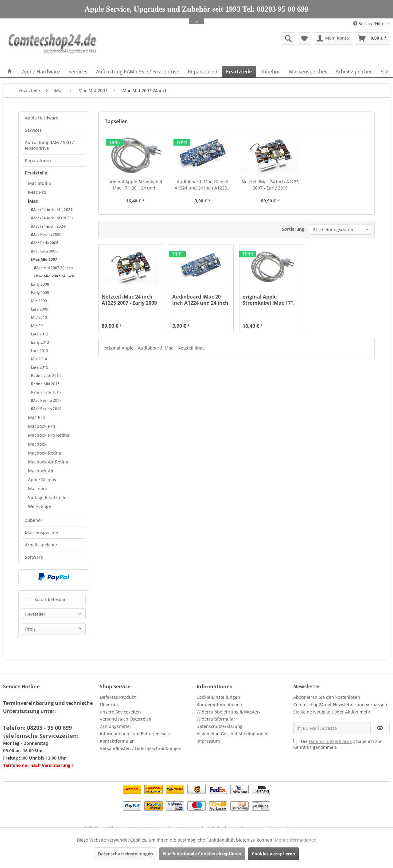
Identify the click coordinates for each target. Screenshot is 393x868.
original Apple (120, 348)
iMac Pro (37, 192)
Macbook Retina (45, 453)
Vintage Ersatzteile (47, 497)
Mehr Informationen (296, 840)
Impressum (208, 741)
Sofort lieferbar (50, 599)
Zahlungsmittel (115, 726)
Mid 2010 (39, 317)
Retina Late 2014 (46, 375)
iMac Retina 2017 (46, 400)
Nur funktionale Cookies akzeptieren (202, 854)
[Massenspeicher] (308, 72)
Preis (30, 629)
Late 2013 (40, 351)
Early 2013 (40, 342)
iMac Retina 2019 (46, 409)
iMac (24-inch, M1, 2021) (52, 210)
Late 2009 (40, 309)
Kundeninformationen (219, 704)
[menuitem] (241, 38)
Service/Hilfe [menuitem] (369, 23)
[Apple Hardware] (41, 72)
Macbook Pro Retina (49, 435)
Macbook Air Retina (48, 462)
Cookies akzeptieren (273, 854)
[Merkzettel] (304, 38)
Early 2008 (40, 284)
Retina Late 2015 (46, 392)
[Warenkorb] (372, 38)
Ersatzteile (36, 173)
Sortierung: (294, 229)
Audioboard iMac (156, 348)
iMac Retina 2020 (46, 235)
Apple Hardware (42, 118)
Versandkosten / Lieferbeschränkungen (141, 748)
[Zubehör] (270, 72)
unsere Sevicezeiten (120, 712)
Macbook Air (41, 471)
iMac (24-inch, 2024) (49, 226)
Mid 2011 (39, 326)
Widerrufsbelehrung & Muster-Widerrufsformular (228, 716)
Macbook (37, 444)
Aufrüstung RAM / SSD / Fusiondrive (49, 145)
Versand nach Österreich (126, 719)
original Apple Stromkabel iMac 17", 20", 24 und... (135, 185)
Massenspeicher (42, 532)
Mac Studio (39, 183)
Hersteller (35, 614)
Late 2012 (40, 334)
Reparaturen (38, 160)
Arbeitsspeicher (41, 545)
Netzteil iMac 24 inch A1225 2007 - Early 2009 (270, 185)
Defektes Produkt (118, 697)
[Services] (78, 72)
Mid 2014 (39, 359)
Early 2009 (40, 293)
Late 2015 (40, 367)
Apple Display (42, 480)
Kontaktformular (117, 741)
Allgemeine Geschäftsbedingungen (233, 734)
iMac (33, 201)
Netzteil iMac (191, 348)
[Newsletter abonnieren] (380, 728)
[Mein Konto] (333, 38)
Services (33, 130)
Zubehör (34, 520)
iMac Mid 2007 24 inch (54, 276)
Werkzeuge (39, 506)
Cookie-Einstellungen (218, 697)
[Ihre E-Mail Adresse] (332, 728)
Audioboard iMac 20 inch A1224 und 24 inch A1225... (203, 185)
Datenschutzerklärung (220, 726)
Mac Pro (36, 417)
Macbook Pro (41, 426)
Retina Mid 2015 (45, 384)
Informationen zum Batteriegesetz (135, 734)
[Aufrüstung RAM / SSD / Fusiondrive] (138, 72)
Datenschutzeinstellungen (125, 854)
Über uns (109, 704)
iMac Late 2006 (44, 251)
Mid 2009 (39, 301)
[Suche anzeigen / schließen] (288, 38)
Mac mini (37, 489)
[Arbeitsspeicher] (354, 72)
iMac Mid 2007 (44, 259)
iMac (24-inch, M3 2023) (52, 218)
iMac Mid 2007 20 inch (54, 268)
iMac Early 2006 (45, 243)
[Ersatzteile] (239, 72)
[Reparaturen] (203, 72)
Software (34, 557)
